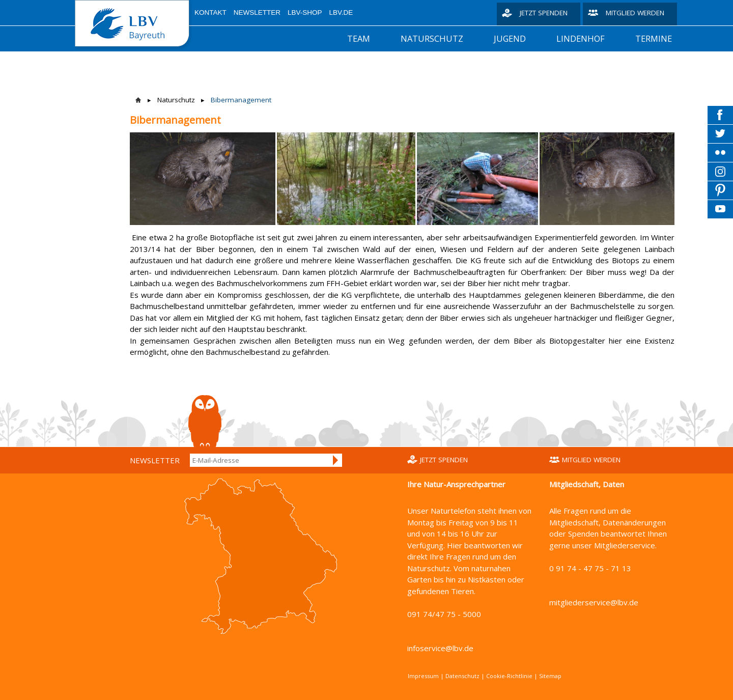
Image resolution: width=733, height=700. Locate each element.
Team (359, 38)
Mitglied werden (635, 13)
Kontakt (210, 12)
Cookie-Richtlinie (509, 676)
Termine (654, 38)
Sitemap (550, 676)
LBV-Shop (305, 12)
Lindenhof (581, 38)
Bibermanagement (241, 100)
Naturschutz (432, 38)
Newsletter (257, 12)
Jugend (510, 38)
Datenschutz (462, 676)
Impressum (423, 676)
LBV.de (341, 12)
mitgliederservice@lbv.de (594, 602)
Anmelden (336, 460)
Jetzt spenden (544, 13)
